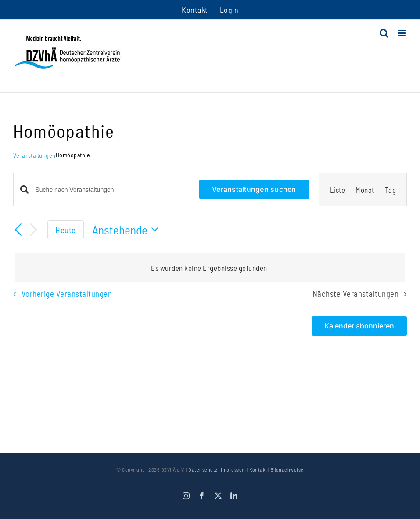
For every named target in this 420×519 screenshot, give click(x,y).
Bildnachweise (287, 469)
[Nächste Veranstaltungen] (34, 230)
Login (229, 10)
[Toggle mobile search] (384, 33)
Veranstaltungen (34, 155)
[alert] (210, 268)
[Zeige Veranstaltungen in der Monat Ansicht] (365, 190)
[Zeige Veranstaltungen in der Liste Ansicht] (338, 190)
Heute (66, 230)
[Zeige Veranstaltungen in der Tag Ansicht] (391, 190)
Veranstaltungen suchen (254, 189)
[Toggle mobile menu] (402, 33)
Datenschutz (203, 469)
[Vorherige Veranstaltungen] (18, 230)
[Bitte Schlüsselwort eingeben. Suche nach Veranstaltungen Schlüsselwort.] (112, 190)
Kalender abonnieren (359, 326)
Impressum (233, 469)
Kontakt (258, 469)
